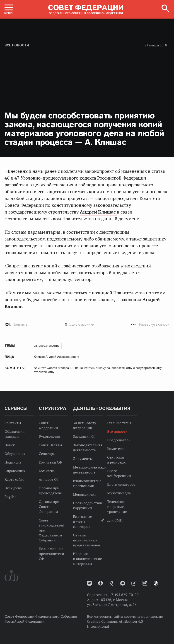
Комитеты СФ (50, 462)
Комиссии (47, 471)
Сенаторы (47, 454)
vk (89, 583)
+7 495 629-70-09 (124, 595)
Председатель (119, 440)
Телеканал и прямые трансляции (117, 507)
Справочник (15, 471)
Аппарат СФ (49, 479)
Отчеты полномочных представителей (87, 540)
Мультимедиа (119, 493)
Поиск (10, 445)
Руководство (49, 436)
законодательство (47, 346)
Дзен (100, 583)
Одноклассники (81, 324)
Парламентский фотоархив (156, 583)
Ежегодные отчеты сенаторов (82, 521)
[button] (9, 9)
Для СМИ (115, 520)
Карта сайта (14, 479)
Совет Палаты (50, 445)
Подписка (13, 462)
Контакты (13, 423)
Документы (83, 459)
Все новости (17, 45)
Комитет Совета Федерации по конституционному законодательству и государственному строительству (98, 370)
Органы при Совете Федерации (49, 507)
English (11, 497)
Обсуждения (15, 454)
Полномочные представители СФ (51, 554)
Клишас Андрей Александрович (56, 357)
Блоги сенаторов (121, 484)
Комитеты (116, 449)
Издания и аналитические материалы (87, 559)
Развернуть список (154, 324)
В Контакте (18, 324)
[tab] (87, 324)
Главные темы (119, 423)
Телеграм (134, 583)
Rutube (145, 583)
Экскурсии (13, 488)
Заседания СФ (85, 436)
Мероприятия (85, 494)
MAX (123, 583)
